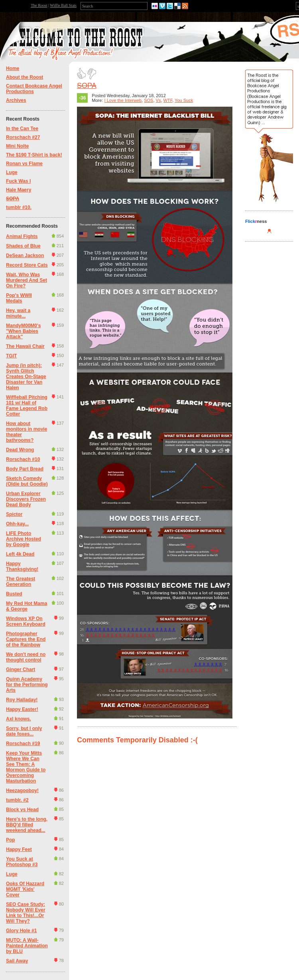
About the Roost (25, 77)
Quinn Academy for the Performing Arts (27, 685)
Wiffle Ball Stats (63, 5)
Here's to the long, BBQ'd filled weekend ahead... (27, 825)
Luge (12, 172)
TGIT (11, 356)
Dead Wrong (20, 450)
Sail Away (17, 961)
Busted (14, 594)
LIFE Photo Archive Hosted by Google (24, 539)
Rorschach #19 (23, 744)
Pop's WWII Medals (19, 298)
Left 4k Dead (20, 554)
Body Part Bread (25, 469)
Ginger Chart (21, 670)
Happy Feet (19, 849)
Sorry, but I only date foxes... (24, 731)
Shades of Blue (23, 246)
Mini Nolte (17, 146)
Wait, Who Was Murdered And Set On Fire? (27, 280)
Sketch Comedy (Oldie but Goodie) (27, 481)
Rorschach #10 (23, 459)
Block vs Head (22, 810)
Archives (16, 100)
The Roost (39, 5)
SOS (149, 100)
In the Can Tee (22, 129)
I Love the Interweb (123, 100)
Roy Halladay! (22, 700)
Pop (11, 840)
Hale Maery (19, 190)
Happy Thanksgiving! (22, 566)
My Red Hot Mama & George (27, 606)
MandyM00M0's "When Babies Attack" (24, 331)
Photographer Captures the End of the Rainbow (26, 639)
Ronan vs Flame (24, 164)
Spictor (14, 514)
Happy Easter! (22, 709)
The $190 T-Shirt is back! (34, 155)
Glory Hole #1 (21, 931)
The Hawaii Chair (25, 346)
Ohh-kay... (17, 524)
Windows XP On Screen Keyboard (26, 621)
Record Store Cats (27, 265)
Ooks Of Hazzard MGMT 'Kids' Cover (25, 889)
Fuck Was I (18, 181)
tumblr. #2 (17, 800)
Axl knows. (19, 719)
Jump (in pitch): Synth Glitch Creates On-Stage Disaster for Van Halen (26, 377)
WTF (168, 100)
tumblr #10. (19, 207)
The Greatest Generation (21, 582)
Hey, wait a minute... (18, 313)
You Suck (184, 100)
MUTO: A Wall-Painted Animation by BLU (27, 946)
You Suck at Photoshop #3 (22, 862)
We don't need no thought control (26, 657)
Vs (158, 100)
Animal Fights (22, 236)
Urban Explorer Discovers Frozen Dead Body (26, 499)
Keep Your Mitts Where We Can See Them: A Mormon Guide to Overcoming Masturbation (26, 767)
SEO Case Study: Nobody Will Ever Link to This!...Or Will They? (26, 913)
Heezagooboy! (22, 791)
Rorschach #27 (23, 137)
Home (13, 68)
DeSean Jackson (25, 256)
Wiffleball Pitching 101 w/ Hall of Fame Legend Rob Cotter (27, 406)
